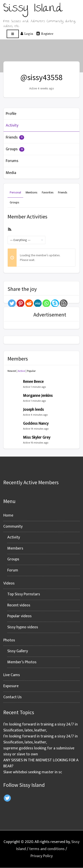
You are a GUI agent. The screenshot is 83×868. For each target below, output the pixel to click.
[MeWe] (38, 303)
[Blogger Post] (64, 303)
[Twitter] (12, 303)
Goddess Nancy (36, 424)
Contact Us (13, 697)
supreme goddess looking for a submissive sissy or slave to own (39, 751)
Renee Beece (33, 382)
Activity (12, 125)
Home (8, 515)
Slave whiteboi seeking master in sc (33, 772)
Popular (31, 371)
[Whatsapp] (46, 303)
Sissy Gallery (18, 651)
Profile (11, 114)
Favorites (48, 192)
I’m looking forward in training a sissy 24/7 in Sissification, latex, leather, (41, 727)
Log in (27, 33)
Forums (12, 161)
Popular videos (19, 616)
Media (11, 173)
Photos (9, 640)
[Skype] (55, 303)
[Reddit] (29, 303)
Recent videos (19, 605)
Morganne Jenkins (38, 396)
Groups (15, 149)
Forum (13, 570)
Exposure (11, 686)
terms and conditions (47, 849)
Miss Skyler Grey (37, 438)
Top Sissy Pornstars (24, 594)
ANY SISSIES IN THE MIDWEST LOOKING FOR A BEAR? (41, 763)
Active (21, 371)
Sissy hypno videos (23, 627)
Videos (9, 583)
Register (45, 33)
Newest (12, 371)
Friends (15, 137)
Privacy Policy (42, 856)
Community (13, 527)
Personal (15, 192)
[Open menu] (13, 34)
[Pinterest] (20, 303)
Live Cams (12, 675)
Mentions (31, 192)
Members (15, 548)
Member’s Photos (22, 662)
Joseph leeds (33, 410)
